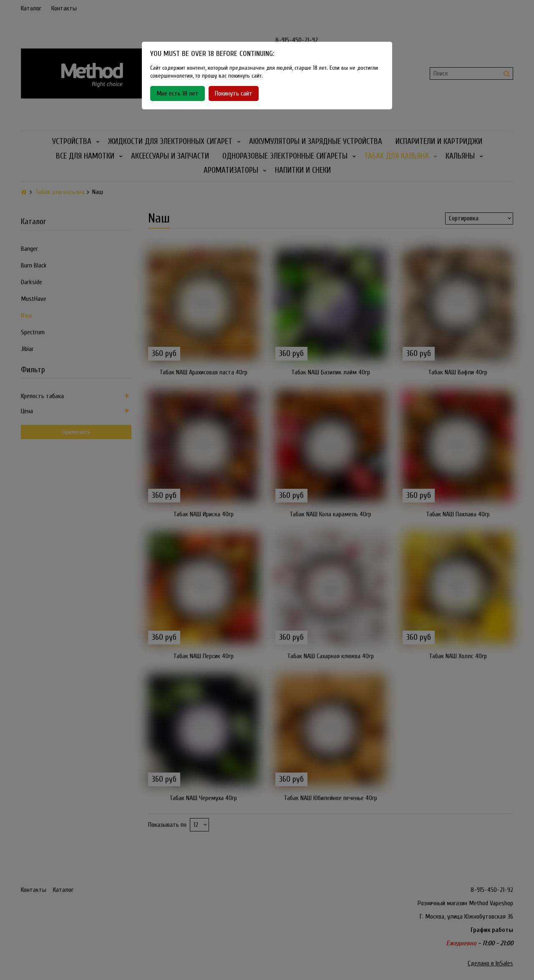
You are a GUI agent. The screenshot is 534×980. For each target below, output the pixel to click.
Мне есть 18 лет (178, 93)
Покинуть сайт (234, 93)
